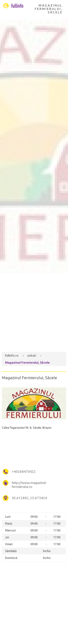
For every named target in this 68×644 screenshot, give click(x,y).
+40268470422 (24, 472)
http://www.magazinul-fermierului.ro (29, 485)
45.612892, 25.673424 (29, 498)
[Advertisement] (34, 313)
